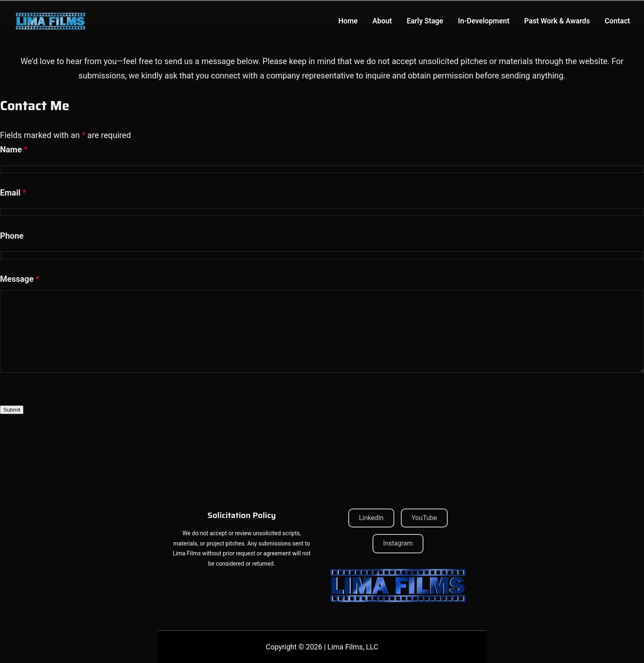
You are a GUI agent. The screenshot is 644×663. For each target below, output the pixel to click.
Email (13, 193)
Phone (12, 236)
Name (14, 150)
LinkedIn (371, 518)
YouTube (424, 518)
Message (20, 279)
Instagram (398, 543)
